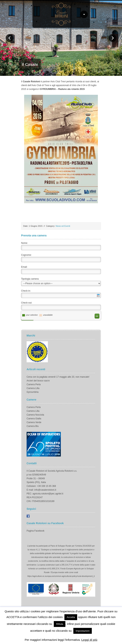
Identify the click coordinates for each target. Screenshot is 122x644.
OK (97, 316)
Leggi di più (89, 640)
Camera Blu (33, 426)
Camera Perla (34, 384)
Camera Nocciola (35, 415)
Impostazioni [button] (83, 631)
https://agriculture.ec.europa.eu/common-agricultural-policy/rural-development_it (61, 576)
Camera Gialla (34, 419)
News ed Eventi (63, 226)
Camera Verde (34, 422)
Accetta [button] (71, 617)
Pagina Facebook (35, 531)
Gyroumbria (33, 392)
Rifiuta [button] (60, 624)
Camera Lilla (33, 388)
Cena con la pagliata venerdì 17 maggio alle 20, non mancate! (58, 377)
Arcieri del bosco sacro (38, 381)
